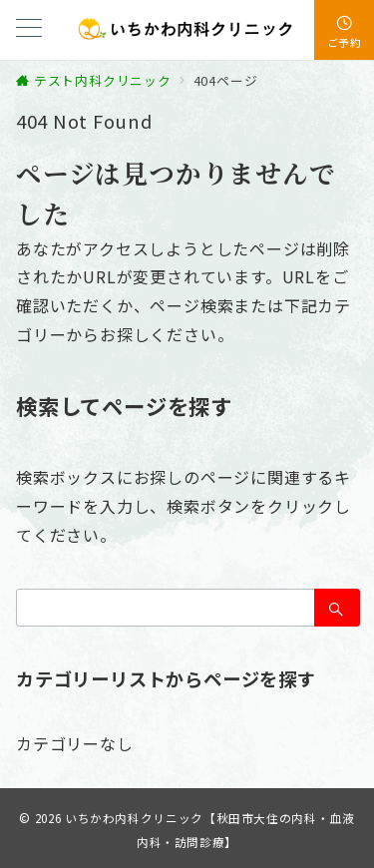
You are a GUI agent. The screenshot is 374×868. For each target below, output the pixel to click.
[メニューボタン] (29, 29)
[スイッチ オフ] (344, 30)
